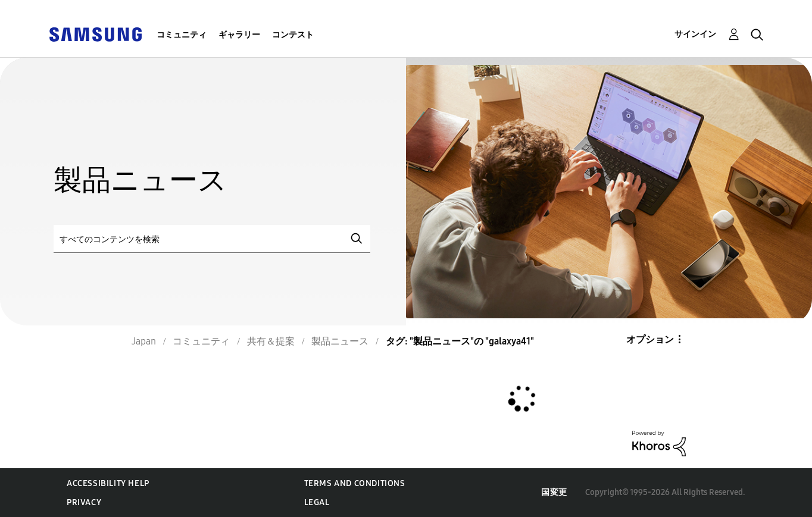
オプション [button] (650, 339)
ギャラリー (239, 35)
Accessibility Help (108, 483)
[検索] (212, 239)
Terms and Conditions (355, 483)
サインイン (695, 34)
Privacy (84, 502)
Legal (317, 502)
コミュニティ (182, 35)
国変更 (554, 492)
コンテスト (293, 35)
